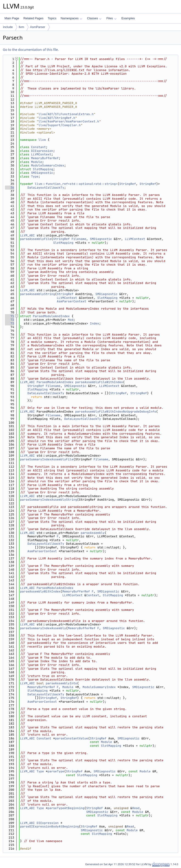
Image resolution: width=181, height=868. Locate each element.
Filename (79, 239)
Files (111, 18)
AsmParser (37, 27)
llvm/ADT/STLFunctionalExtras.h (66, 114)
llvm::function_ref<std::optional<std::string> (76, 184)
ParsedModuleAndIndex (51, 316)
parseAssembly (93, 533)
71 (10, 316)
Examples (128, 18)
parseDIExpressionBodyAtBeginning (49, 826)
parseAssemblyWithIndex (40, 591)
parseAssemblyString (37, 294)
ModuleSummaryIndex (48, 165)
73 (10, 323)
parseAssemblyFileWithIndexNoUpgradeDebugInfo (116, 412)
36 (10, 188)
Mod (71, 320)
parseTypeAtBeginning (66, 808)
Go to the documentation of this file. (31, 50)
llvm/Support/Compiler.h (60, 125)
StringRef (128, 184)
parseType (56, 771)
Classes (94, 18)
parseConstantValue (71, 738)
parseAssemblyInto (61, 683)
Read (136, 808)
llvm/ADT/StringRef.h (57, 118)
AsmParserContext (72, 301)
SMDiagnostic (42, 173)
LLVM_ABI (27, 235)
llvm (21, 27)
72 (10, 320)
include (8, 27)
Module (37, 162)
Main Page (12, 18)
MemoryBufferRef (45, 158)
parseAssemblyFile (36, 239)
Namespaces (71, 18)
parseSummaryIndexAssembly (43, 628)
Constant (38, 147)
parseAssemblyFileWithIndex (99, 382)
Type (35, 176)
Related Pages (33, 18)
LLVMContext (41, 154)
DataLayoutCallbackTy (46, 188)
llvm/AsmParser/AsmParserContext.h (69, 121)
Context (93, 595)
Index (94, 323)
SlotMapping (43, 169)
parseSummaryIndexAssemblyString (49, 500)
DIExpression (42, 151)
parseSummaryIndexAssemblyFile (47, 459)
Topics (52, 18)
